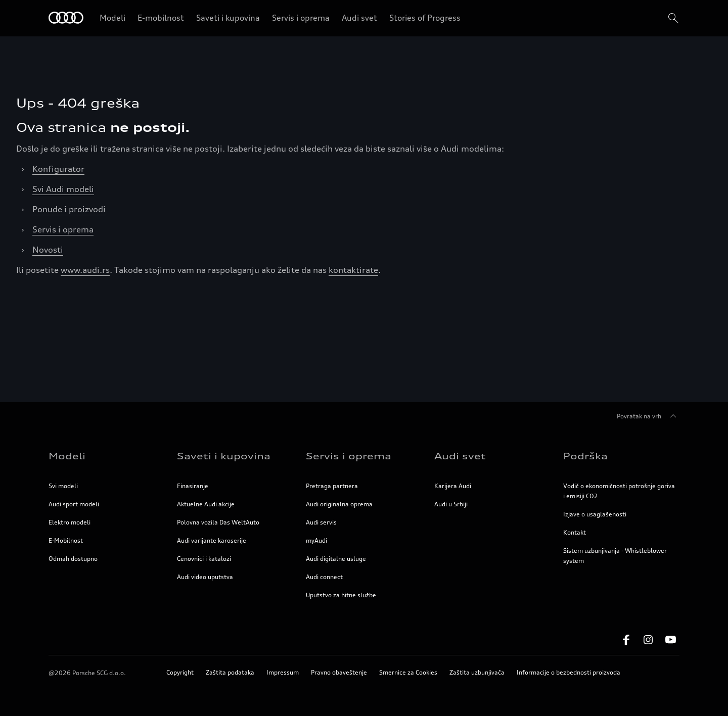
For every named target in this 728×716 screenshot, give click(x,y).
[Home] (66, 18)
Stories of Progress (425, 18)
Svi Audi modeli (63, 189)
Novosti (48, 250)
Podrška (585, 456)
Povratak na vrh (648, 416)
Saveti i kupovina (228, 18)
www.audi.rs (85, 270)
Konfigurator (58, 169)
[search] (672, 18)
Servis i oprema (301, 18)
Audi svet (359, 18)
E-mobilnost (161, 18)
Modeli (112, 18)
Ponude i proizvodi (69, 209)
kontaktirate (353, 270)
